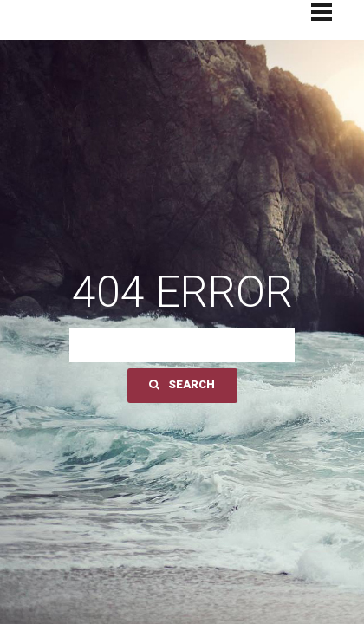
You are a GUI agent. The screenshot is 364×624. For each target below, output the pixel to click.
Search (182, 384)
